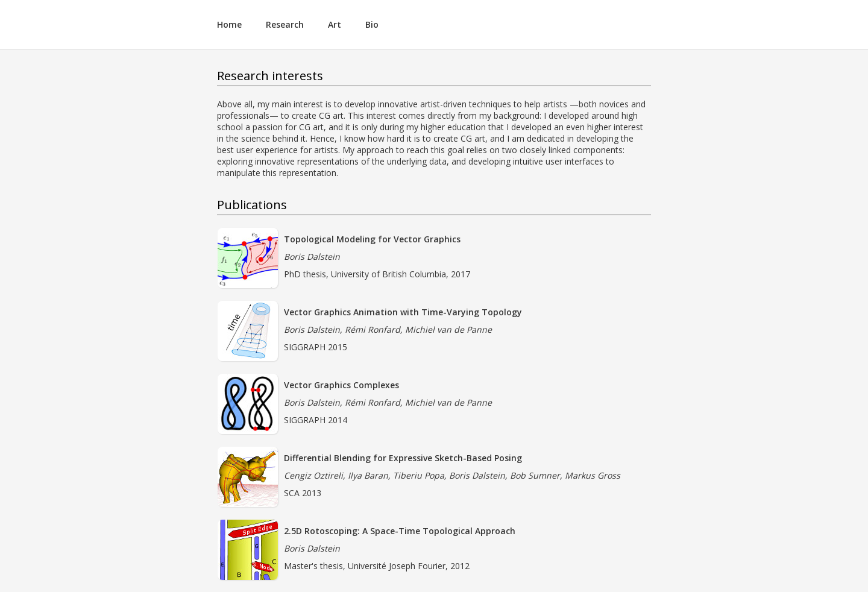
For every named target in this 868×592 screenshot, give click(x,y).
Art (335, 24)
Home (229, 24)
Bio (372, 24)
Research (285, 24)
